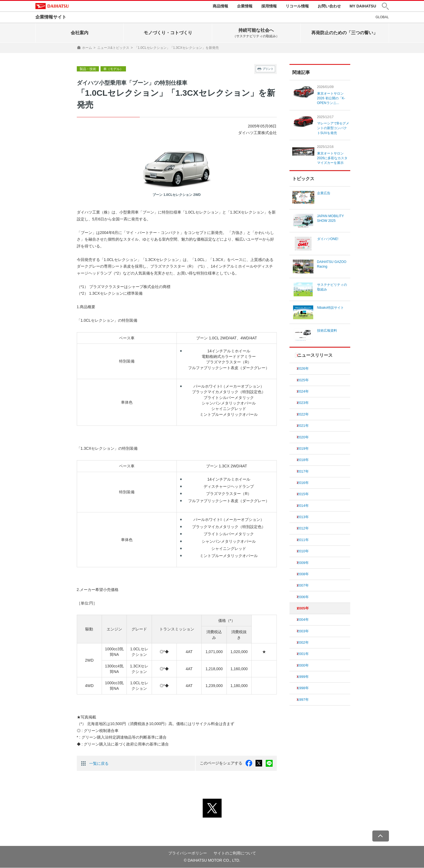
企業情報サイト (51, 18)
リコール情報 (297, 6)
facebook (249, 764)
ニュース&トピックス (113, 48)
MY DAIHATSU (363, 6)
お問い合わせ (329, 6)
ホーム (87, 48)
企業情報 (245, 6)
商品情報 (220, 6)
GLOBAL (382, 17)
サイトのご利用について (235, 853)
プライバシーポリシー (188, 853)
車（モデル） (113, 70)
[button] (385, 6)
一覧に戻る (99, 764)
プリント (268, 69)
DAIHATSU (53, 6)
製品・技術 (88, 70)
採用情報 (269, 6)
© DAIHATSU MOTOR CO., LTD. (212, 860)
